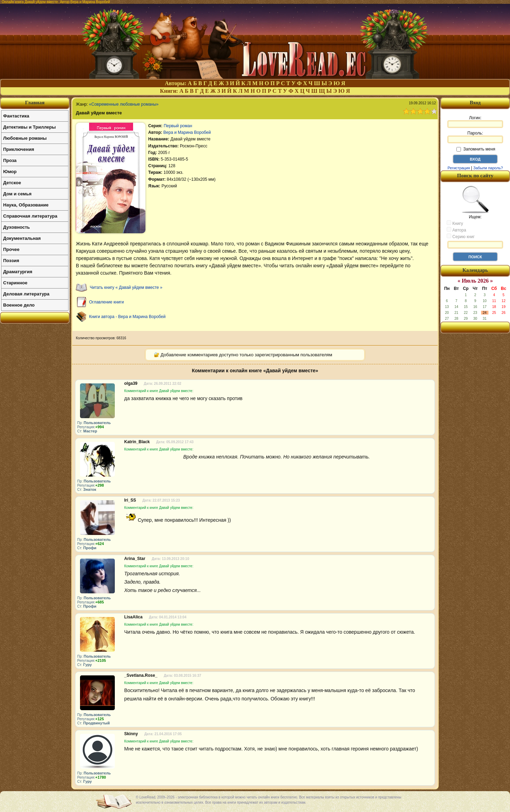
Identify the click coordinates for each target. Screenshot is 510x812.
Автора (456, 230)
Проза (10, 160)
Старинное (15, 283)
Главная (35, 103)
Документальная (22, 238)
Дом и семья (17, 194)
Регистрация (459, 168)
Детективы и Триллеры (29, 127)
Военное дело (19, 305)
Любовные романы (25, 138)
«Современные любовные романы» (124, 104)
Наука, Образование (26, 205)
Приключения (19, 149)
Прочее (11, 249)
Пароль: (475, 137)
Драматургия (18, 272)
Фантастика (16, 116)
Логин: (475, 122)
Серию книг (461, 236)
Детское (12, 183)
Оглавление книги (106, 302)
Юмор (10, 172)
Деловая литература (26, 294)
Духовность (17, 227)
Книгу (455, 223)
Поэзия (11, 261)
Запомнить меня (476, 149)
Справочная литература (30, 216)
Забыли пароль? (488, 168)
